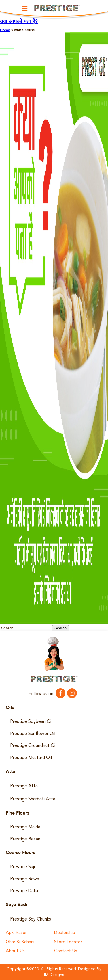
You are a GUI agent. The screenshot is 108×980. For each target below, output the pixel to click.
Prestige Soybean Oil (31, 722)
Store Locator (68, 942)
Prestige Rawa (25, 879)
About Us (15, 951)
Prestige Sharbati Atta (33, 799)
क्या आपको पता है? (19, 22)
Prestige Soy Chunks (31, 919)
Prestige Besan (25, 839)
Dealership (65, 933)
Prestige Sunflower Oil (33, 734)
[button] (24, 8)
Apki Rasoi (16, 933)
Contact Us (66, 951)
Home (5, 30)
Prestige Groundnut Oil (33, 746)
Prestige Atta (24, 786)
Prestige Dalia (24, 891)
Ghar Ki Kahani (20, 942)
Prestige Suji (22, 867)
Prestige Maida (25, 827)
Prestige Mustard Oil (31, 758)
